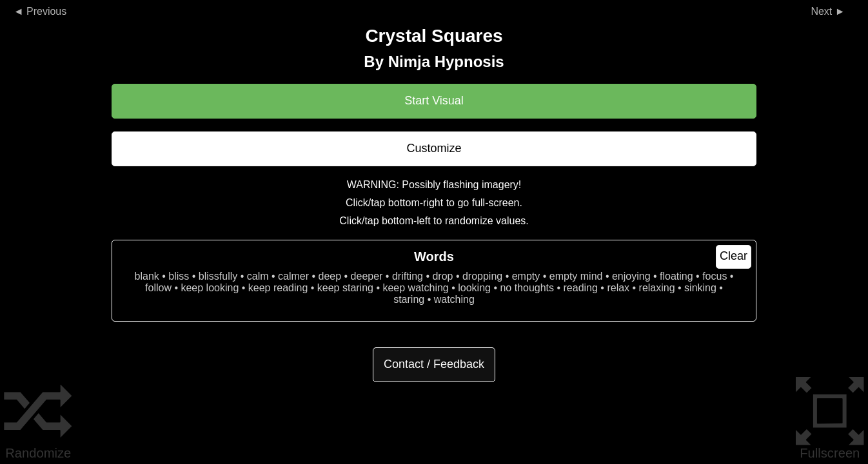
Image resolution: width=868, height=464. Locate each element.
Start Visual (434, 101)
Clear (734, 256)
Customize (434, 148)
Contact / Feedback (434, 364)
